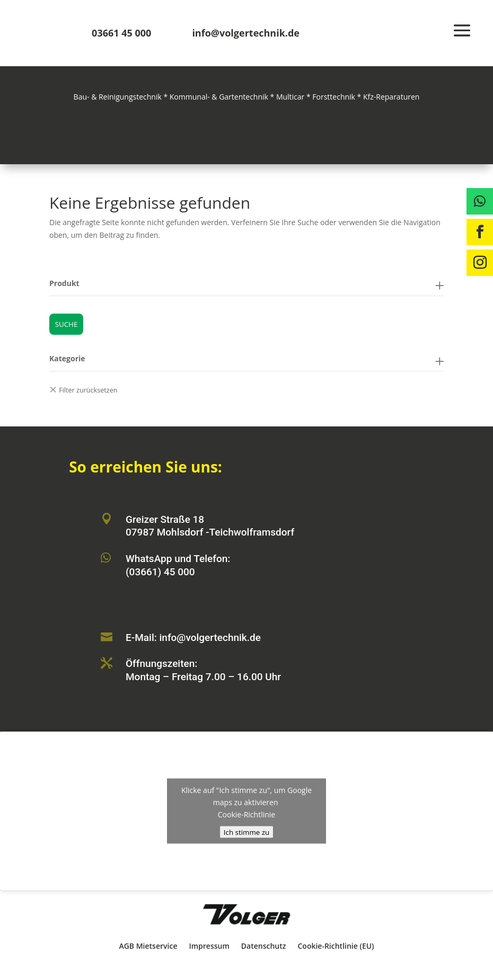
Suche (67, 324)
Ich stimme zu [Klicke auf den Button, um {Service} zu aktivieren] (247, 832)
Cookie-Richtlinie (247, 814)
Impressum (209, 946)
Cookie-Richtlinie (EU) (336, 946)
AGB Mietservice (148, 946)
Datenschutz (264, 946)
